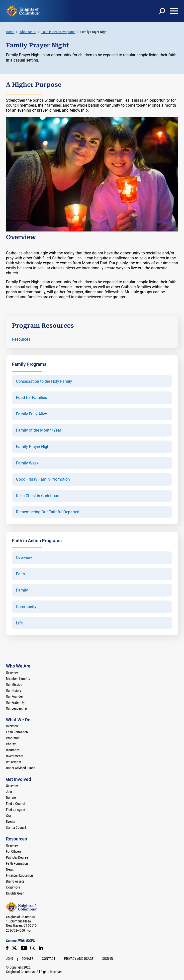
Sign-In (108, 959)
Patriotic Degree (17, 857)
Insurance (13, 750)
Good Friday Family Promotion (43, 479)
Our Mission (14, 684)
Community (26, 607)
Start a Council (16, 828)
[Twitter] (14, 948)
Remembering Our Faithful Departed (48, 512)
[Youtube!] (24, 948)
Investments (15, 756)
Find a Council (16, 804)
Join (9, 792)
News (10, 869)
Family (22, 590)
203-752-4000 (15, 930)
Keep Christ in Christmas (38, 496)
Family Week (27, 463)
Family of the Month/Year (39, 430)
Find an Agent (16, 810)
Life (19, 623)
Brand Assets (15, 881)
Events (11, 822)
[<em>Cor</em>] (9, 816)
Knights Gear (15, 893)
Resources (21, 339)
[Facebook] (7, 948)
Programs (13, 738)
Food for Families (31, 398)
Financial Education (19, 875)
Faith (20, 574)
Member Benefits (18, 678)
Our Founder (14, 696)
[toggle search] (162, 11)
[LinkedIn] (41, 948)
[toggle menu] (174, 11)
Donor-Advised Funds (21, 768)
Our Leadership (16, 708)
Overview (24, 558)
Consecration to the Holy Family (44, 381)
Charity (11, 744)
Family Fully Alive (31, 414)
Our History (14, 690)
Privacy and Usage (79, 959)
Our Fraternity (15, 702)
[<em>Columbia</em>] (15, 887)
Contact (49, 959)
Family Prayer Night (94, 32)
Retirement (14, 762)
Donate (11, 798)
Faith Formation (17, 732)
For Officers (14, 851)
